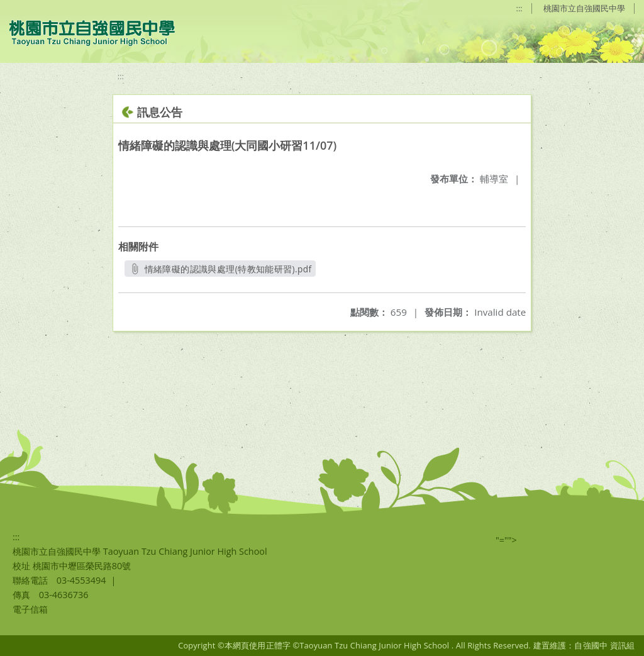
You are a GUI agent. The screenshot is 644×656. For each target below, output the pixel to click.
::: (519, 8)
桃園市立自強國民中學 (584, 8)
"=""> (506, 540)
